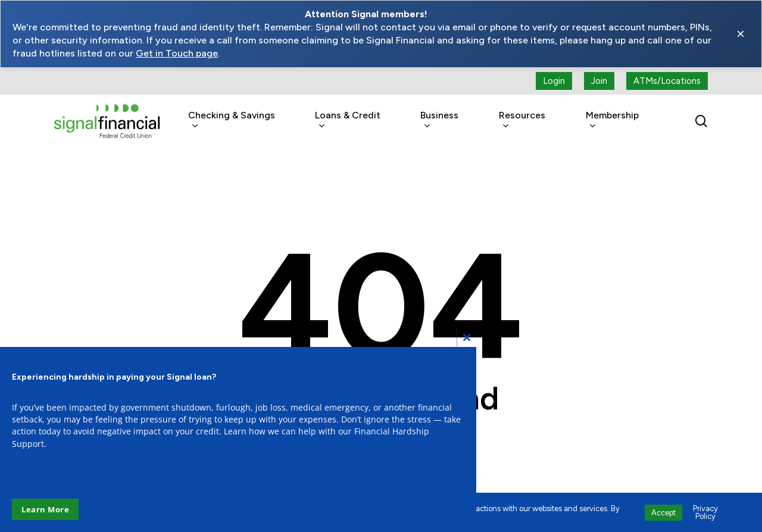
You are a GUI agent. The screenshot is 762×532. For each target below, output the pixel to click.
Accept (663, 513)
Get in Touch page (177, 53)
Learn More (45, 509)
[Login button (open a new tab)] (554, 81)
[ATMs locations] (667, 81)
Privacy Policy (705, 512)
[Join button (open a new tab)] (599, 81)
